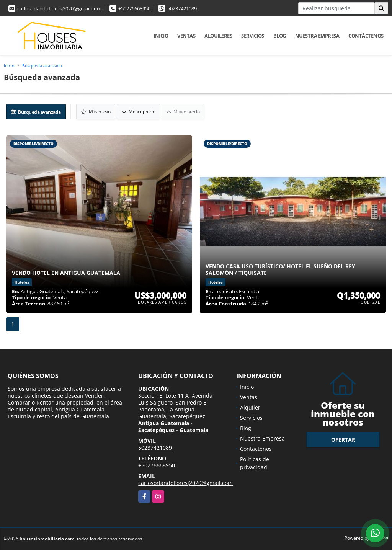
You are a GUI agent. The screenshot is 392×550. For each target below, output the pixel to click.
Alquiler (250, 407)
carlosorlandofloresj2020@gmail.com (59, 8)
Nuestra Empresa (317, 36)
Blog (280, 36)
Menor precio (138, 112)
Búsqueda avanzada (42, 66)
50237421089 (182, 8)
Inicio (161, 36)
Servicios (253, 36)
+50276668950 (134, 8)
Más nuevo (96, 112)
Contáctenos (366, 36)
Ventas (186, 36)
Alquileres (218, 36)
